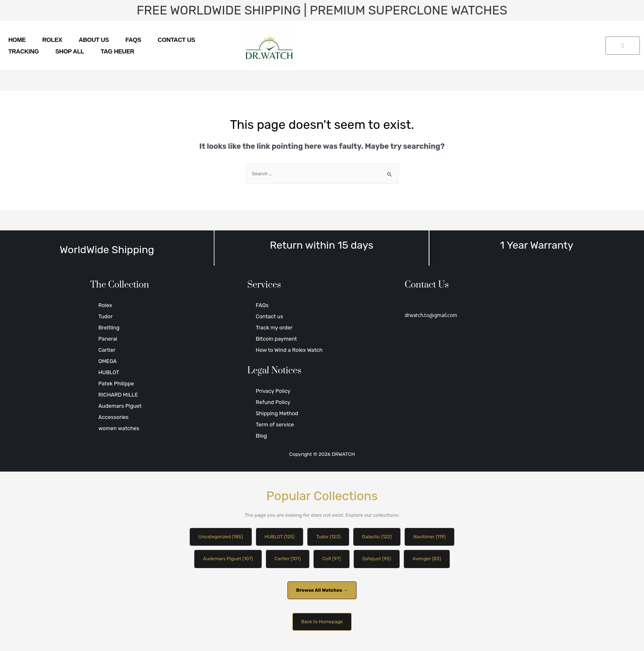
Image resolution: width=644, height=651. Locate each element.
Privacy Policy (273, 391)
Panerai (108, 339)
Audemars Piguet (120, 406)
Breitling (109, 328)
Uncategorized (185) (218, 537)
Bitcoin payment (276, 339)
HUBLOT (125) (279, 537)
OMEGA (108, 361)
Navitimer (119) (432, 537)
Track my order (274, 328)
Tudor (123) (329, 537)
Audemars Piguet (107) (226, 559)
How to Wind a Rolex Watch (289, 350)
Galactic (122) (378, 537)
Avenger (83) (429, 559)
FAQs (133, 40)
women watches (119, 428)
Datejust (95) (378, 559)
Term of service (275, 425)
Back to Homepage (322, 623)
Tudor (106, 316)
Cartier (107, 350)
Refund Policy (273, 402)
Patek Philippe (116, 384)
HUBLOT (109, 372)
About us (94, 40)
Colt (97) (332, 559)
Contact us (176, 40)
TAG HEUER (117, 51)
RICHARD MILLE (118, 395)
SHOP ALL (70, 51)
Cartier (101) (287, 559)
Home (17, 40)
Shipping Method (277, 413)
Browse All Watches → (322, 591)
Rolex (52, 40)
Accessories (114, 417)
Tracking (24, 51)
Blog (261, 436)
